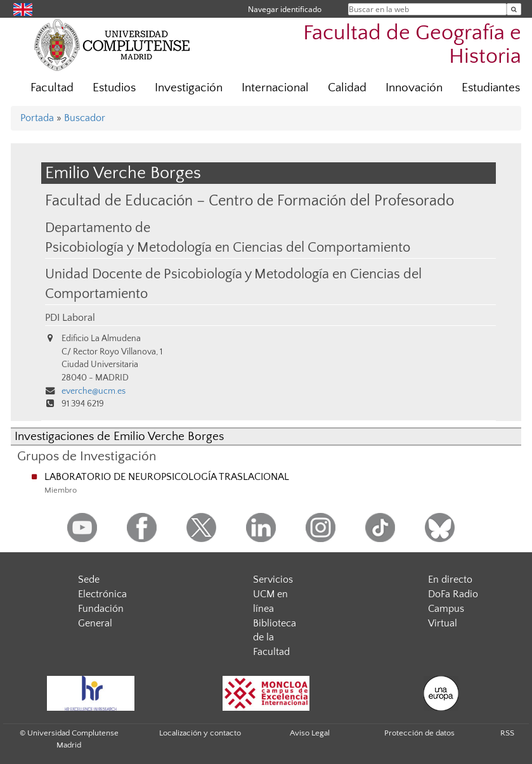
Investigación (189, 88)
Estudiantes (491, 88)
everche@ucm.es (94, 391)
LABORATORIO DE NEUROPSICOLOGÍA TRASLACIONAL (167, 477)
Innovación (414, 88)
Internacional (275, 88)
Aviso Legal (310, 733)
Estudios (114, 88)
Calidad (347, 88)
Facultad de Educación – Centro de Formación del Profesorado (250, 201)
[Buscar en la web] (514, 9)
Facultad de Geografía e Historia (412, 45)
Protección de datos (419, 733)
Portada (37, 118)
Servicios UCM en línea (273, 594)
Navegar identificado (285, 9)
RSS (507, 733)
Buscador (85, 118)
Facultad (52, 88)
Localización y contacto (200, 733)
